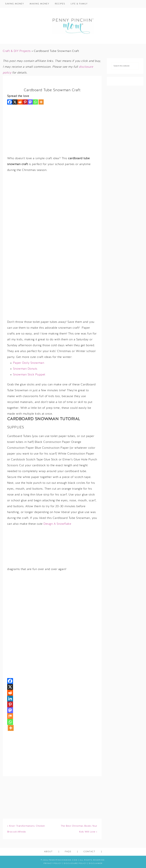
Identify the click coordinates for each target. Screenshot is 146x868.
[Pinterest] (25, 102)
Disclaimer (96, 863)
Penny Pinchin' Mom (73, 26)
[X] (15, 102)
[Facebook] (10, 102)
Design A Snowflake (57, 524)
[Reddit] (20, 102)
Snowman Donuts (25, 369)
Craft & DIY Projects (17, 51)
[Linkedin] (10, 699)
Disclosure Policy (75, 863)
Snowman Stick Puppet (29, 375)
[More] (41, 102)
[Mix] (10, 716)
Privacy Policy (53, 863)
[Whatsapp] (35, 102)
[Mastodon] (30, 102)
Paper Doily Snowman (29, 363)
